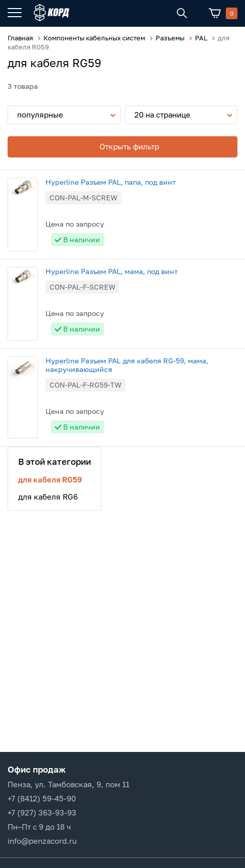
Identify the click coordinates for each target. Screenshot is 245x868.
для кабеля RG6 (48, 497)
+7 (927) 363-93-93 (42, 812)
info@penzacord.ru (42, 841)
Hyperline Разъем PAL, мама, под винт (112, 271)
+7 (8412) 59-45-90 (42, 798)
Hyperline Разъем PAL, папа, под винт (111, 182)
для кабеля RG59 (50, 479)
